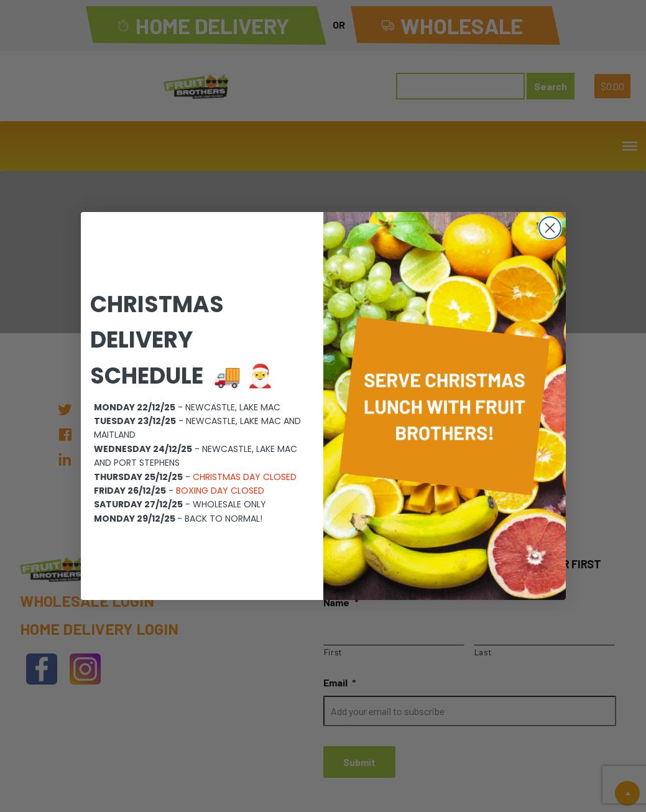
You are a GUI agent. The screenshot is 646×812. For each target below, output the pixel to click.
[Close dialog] (550, 228)
